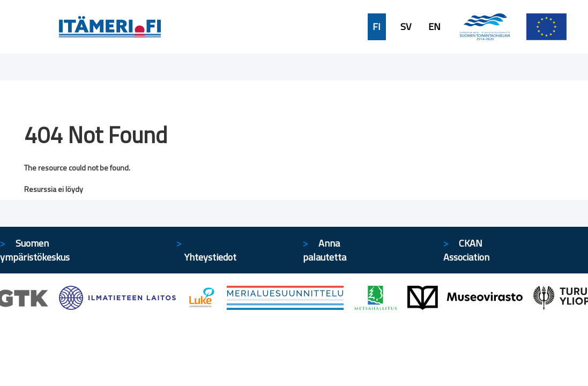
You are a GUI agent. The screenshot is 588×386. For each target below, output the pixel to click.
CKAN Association (466, 250)
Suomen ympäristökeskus (35, 250)
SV (406, 27)
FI (377, 27)
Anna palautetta (325, 250)
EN (434, 27)
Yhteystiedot (210, 257)
